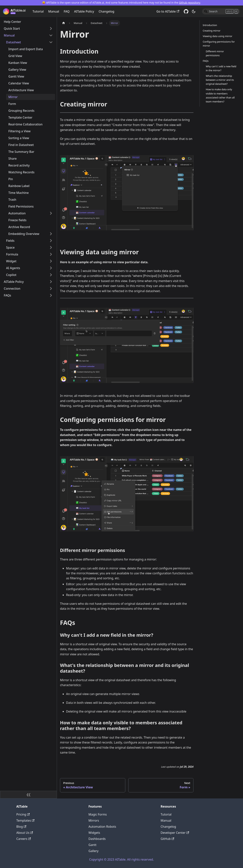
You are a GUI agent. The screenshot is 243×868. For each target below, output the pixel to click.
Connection (12, 289)
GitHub (167, 839)
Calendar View (19, 83)
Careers (24, 839)
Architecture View (21, 90)
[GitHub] (186, 11)
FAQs (7, 295)
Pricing (23, 814)
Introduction (210, 25)
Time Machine (19, 193)
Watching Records (21, 172)
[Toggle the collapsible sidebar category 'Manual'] (51, 35)
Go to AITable (168, 11)
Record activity (19, 165)
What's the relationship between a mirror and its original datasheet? (220, 80)
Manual (54, 11)
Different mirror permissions (215, 53)
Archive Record (19, 227)
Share (13, 159)
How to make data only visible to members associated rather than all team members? (220, 95)
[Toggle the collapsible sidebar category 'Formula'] (51, 254)
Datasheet (13, 42)
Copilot (11, 275)
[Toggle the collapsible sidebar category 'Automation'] (51, 213)
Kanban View (18, 63)
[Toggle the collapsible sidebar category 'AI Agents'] (51, 268)
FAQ (67, 11)
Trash (12, 200)
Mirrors (94, 820)
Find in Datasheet (21, 145)
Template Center (20, 117)
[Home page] (64, 23)
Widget (11, 261)
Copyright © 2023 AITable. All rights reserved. (121, 859)
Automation (17, 213)
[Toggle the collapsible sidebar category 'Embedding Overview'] (51, 234)
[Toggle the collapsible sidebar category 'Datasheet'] (51, 42)
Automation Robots (102, 827)
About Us (25, 833)
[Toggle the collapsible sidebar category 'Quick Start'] (51, 29)
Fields (10, 241)
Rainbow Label (19, 186)
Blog (21, 827)
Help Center (12, 22)
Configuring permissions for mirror (219, 44)
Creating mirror (212, 31)
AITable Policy (84, 11)
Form (12, 104)
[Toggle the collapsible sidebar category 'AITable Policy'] (51, 282)
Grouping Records (21, 111)
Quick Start (12, 29)
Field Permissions (21, 206)
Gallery (93, 851)
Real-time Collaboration (25, 124)
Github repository (189, 3)
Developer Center (175, 833)
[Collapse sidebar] (28, 795)
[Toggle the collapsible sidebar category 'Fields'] (51, 241)
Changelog (106, 11)
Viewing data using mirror (218, 36)
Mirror (13, 97)
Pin (11, 179)
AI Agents (13, 268)
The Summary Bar (21, 152)
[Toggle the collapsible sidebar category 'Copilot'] (51, 275)
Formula (12, 254)
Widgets (94, 833)
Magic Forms (98, 814)
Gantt (92, 845)
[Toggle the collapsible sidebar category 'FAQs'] (51, 295)
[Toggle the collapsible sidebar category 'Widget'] (51, 261)
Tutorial (38, 11)
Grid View (15, 56)
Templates (25, 820)
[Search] (221, 11)
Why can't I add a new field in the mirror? (221, 68)
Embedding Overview (24, 234)
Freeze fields (17, 220)
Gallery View (17, 70)
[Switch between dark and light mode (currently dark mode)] (194, 11)
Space (10, 247)
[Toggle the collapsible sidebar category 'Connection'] (51, 289)
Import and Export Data (26, 49)
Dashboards (97, 839)
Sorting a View (19, 138)
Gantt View (16, 76)
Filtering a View (19, 131)
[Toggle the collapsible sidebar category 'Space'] (51, 247)
